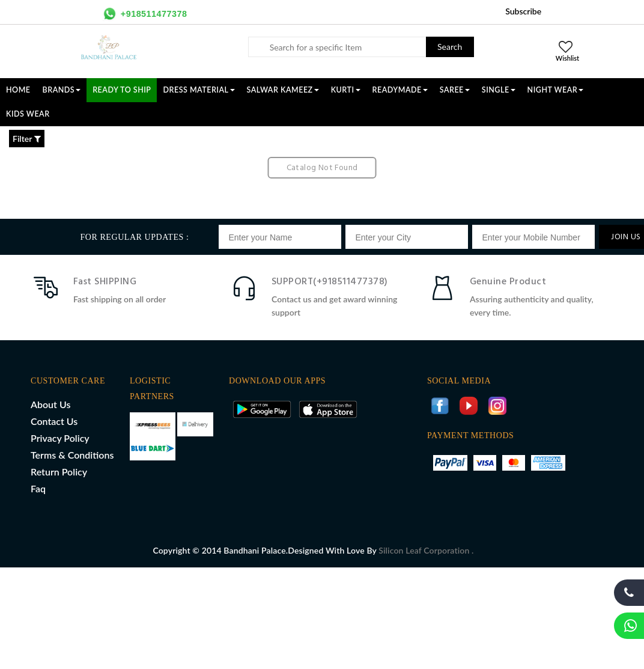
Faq (38, 488)
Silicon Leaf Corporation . (426, 550)
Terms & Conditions (72, 455)
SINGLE (499, 90)
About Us (50, 404)
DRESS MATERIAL (199, 90)
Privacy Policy (60, 438)
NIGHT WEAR (556, 90)
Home (18, 90)
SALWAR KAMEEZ (283, 90)
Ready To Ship (122, 90)
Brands (62, 90)
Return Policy (59, 472)
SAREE (455, 90)
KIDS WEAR (28, 114)
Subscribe (523, 11)
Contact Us (54, 421)
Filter (27, 139)
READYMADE (400, 90)
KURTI (346, 90)
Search (450, 47)
